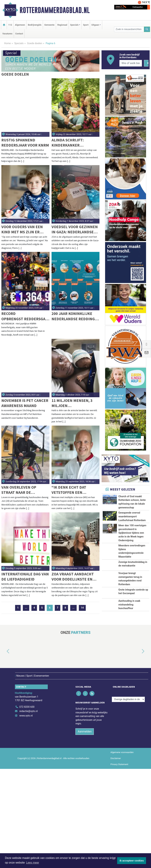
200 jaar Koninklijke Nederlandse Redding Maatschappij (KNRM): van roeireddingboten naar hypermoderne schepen (74, 316)
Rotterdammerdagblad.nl (55, 10)
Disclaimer (116, 797)
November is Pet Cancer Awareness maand (25, 403)
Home (7, 43)
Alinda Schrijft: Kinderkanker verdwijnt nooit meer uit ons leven (74, 143)
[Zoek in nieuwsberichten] (129, 29)
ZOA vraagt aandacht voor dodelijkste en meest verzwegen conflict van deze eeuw (75, 577)
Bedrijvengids (35, 25)
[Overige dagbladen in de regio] (128, 738)
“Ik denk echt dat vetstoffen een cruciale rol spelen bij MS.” (75, 490)
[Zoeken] (147, 29)
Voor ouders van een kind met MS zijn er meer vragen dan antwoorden (22, 229)
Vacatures (7, 34)
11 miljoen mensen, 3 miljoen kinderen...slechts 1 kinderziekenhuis (72, 403)
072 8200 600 (27, 746)
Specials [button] (74, 25)
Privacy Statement (119, 803)
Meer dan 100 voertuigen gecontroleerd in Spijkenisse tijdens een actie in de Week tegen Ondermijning (132, 533)
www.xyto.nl (26, 755)
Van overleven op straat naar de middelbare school (20, 490)
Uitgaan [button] (95, 25)
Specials (19, 43)
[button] (4, 694)
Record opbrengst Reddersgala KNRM (24, 316)
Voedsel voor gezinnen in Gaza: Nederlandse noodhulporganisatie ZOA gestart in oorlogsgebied (75, 229)
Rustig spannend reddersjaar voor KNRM (25, 143)
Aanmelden (85, 770)
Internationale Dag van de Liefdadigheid (25, 577)
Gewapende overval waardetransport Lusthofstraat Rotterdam (132, 516)
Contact (19, 34)
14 (82, 608)
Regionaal (62, 25)
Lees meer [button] (33, 863)
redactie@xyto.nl (29, 750)
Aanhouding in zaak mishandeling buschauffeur (129, 639)
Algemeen (20, 25)
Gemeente (49, 25)
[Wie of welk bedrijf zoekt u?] (131, 63)
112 (10, 25)
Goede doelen (35, 43)
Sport (86, 25)
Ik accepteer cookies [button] (132, 861)
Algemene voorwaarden (122, 791)
